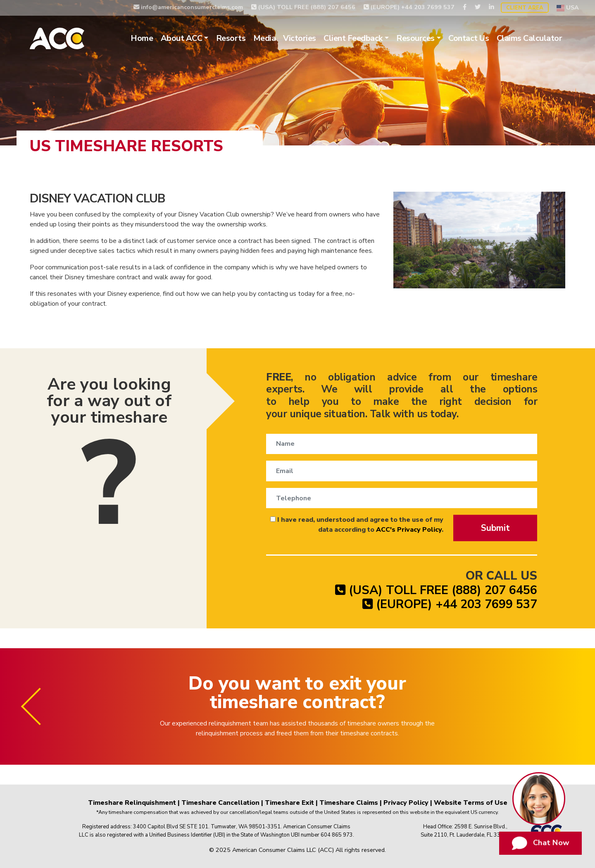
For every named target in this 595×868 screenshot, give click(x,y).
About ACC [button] (182, 38)
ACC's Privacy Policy (409, 530)
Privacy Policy (406, 803)
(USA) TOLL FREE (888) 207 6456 (303, 7)
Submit (495, 528)
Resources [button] (415, 38)
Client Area (525, 8)
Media (265, 38)
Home (142, 38)
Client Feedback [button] (353, 38)
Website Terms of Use (471, 803)
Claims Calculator (530, 38)
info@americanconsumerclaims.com (188, 7)
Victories (300, 38)
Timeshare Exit (289, 803)
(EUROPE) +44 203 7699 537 (409, 7)
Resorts (231, 38)
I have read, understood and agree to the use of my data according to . (357, 525)
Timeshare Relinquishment (132, 803)
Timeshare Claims (349, 803)
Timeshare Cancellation (220, 803)
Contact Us (469, 38)
